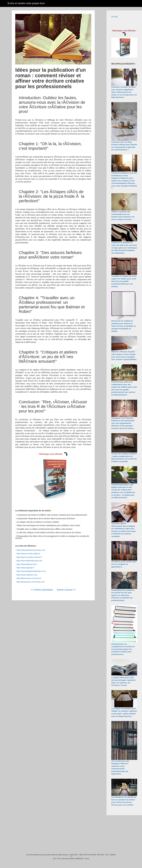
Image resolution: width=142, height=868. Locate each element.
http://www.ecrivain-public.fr (28, 554)
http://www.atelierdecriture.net (29, 561)
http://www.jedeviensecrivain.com (31, 550)
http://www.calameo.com (27, 575)
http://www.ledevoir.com (27, 564)
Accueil (114, 17)
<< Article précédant (42, 590)
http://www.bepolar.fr (25, 568)
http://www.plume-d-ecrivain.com (31, 582)
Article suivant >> (66, 590)
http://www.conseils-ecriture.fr (29, 557)
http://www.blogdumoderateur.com (31, 571)
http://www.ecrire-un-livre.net (29, 578)
